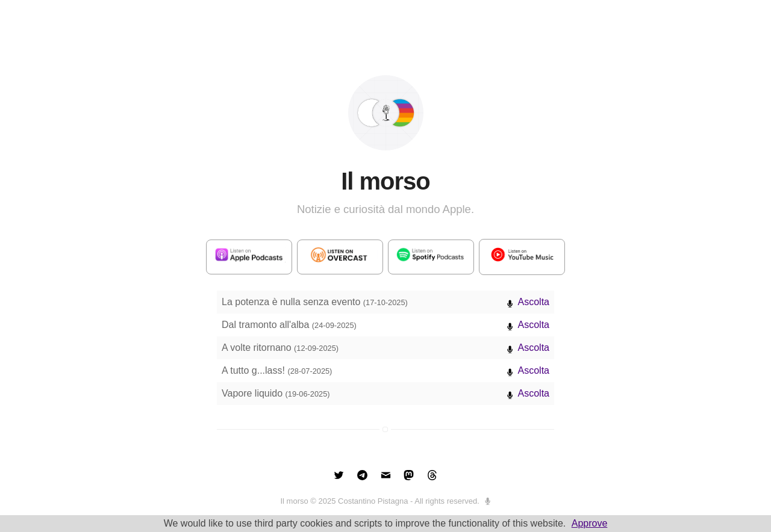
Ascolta (534, 302)
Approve (590, 523)
